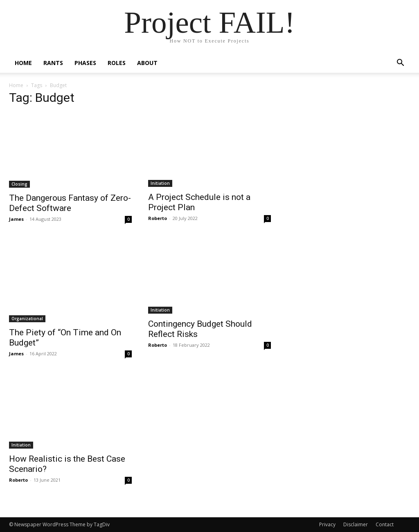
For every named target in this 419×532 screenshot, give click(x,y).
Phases (85, 63)
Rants (53, 63)
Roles (117, 63)
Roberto (158, 218)
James (16, 219)
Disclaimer (356, 524)
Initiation (160, 183)
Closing (19, 184)
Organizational (27, 319)
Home (23, 63)
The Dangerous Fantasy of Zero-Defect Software (70, 203)
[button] (400, 64)
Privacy (327, 524)
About (147, 63)
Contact (385, 524)
